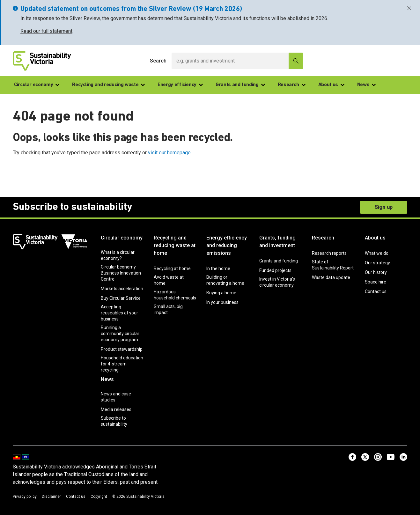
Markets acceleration (122, 289)
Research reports (329, 253)
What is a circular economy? (118, 255)
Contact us (376, 291)
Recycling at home (172, 269)
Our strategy (377, 263)
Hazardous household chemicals (175, 295)
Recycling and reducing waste (108, 85)
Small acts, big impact (168, 309)
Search (158, 61)
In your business (222, 302)
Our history (376, 272)
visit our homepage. (170, 153)
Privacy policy (25, 497)
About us (331, 85)
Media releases (116, 409)
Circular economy (37, 85)
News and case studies (116, 397)
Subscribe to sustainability (114, 421)
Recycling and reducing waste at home (175, 245)
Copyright (99, 497)
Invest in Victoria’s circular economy (277, 282)
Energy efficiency (180, 85)
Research (292, 85)
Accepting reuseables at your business (119, 313)
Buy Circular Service (121, 298)
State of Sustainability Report (333, 265)
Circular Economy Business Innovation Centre (121, 273)
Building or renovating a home (225, 280)
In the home (218, 269)
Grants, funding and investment (277, 242)
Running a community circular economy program (120, 334)
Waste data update (331, 277)
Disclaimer (51, 497)
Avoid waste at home (169, 280)
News (367, 85)
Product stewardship (122, 349)
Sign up (384, 207)
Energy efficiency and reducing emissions (227, 245)
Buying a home (221, 293)
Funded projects (275, 270)
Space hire (376, 282)
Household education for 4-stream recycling (122, 364)
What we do (377, 253)
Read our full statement (46, 31)
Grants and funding (240, 85)
